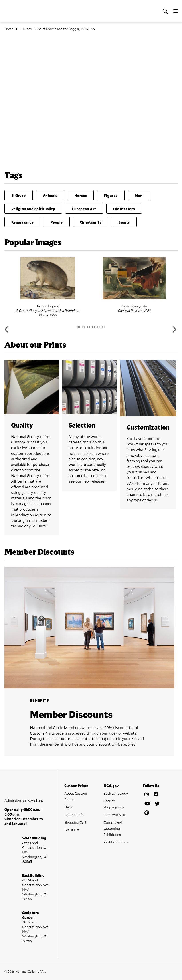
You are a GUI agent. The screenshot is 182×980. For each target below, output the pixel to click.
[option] (48, 287)
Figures (111, 195)
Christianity (91, 222)
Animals (50, 195)
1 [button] (79, 327)
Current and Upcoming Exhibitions (113, 828)
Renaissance (22, 222)
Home (9, 29)
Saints (124, 222)
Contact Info (74, 815)
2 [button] (84, 327)
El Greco (26, 29)
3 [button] (89, 327)
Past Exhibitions (116, 842)
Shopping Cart (75, 822)
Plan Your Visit (115, 815)
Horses (81, 195)
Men (139, 195)
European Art (84, 209)
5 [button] (98, 327)
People (57, 222)
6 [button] (103, 327)
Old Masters (124, 209)
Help (68, 807)
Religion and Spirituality (33, 209)
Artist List (72, 830)
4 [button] (93, 327)
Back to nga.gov (116, 793)
